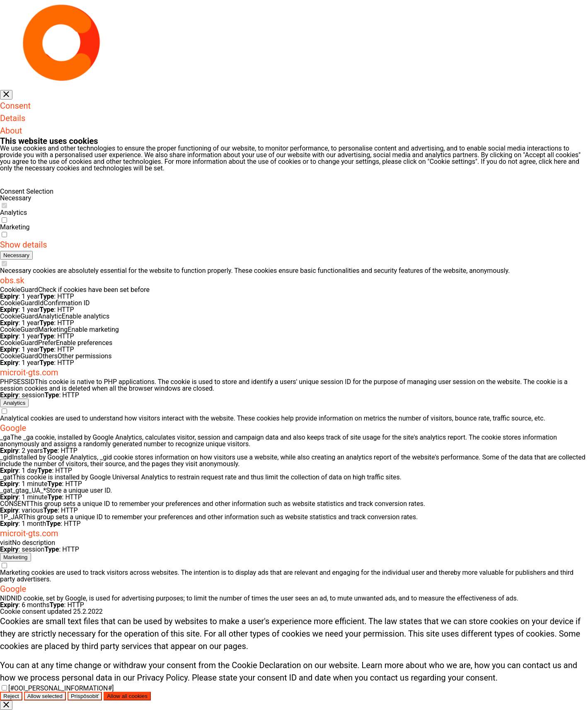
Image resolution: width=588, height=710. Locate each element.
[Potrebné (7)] (16, 255)
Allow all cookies (127, 696)
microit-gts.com (29, 372)
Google (13, 428)
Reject (11, 696)
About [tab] (11, 131)
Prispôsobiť (85, 696)
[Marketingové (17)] (16, 557)
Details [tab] (13, 118)
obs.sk (12, 280)
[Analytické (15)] (14, 403)
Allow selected (45, 696)
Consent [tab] (15, 106)
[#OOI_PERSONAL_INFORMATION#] (61, 688)
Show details (24, 245)
